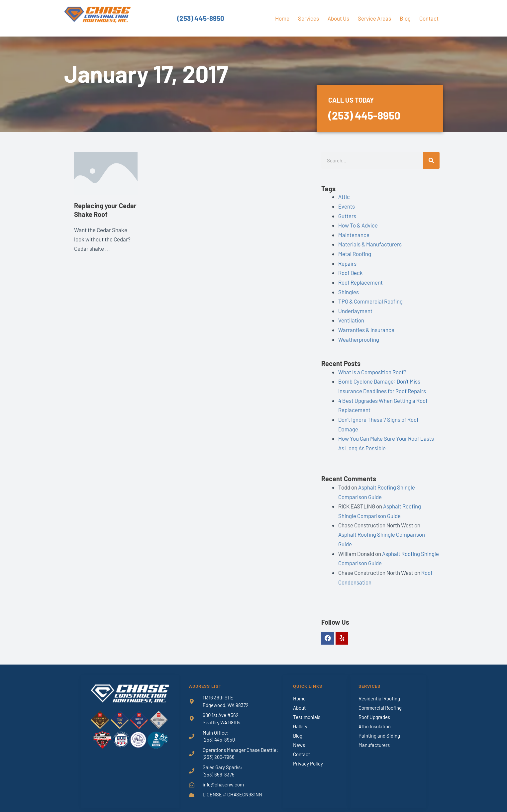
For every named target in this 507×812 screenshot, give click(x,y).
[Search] (431, 160)
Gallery (300, 720)
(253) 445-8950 (201, 18)
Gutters (347, 215)
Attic (344, 197)
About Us (338, 18)
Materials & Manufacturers (370, 243)
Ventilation (351, 318)
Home (282, 18)
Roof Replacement (360, 281)
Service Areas (374, 18)
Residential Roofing (379, 692)
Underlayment (355, 309)
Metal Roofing (355, 253)
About (299, 701)
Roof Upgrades (374, 710)
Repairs (347, 262)
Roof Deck (351, 271)
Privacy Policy (308, 757)
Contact (429, 18)
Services (308, 18)
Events (347, 206)
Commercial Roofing (380, 701)
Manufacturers (374, 738)
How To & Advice (358, 225)
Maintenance (354, 234)
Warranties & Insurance (366, 327)
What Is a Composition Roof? (372, 369)
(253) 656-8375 (219, 768)
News (299, 738)
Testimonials (307, 710)
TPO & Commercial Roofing (371, 299)
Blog (405, 18)
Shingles (349, 290)
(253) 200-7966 (219, 751)
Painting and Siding (379, 729)
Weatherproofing (359, 336)
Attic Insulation (375, 720)
